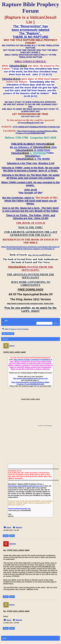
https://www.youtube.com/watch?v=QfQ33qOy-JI (33, 360)
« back (4, 638)
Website (19, 527)
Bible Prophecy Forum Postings (15, 329)
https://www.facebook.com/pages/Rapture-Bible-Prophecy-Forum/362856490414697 (30, 383)
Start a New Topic (8, 334)
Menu (5, 321)
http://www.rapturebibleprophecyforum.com (31, 378)
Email (9, 527)
